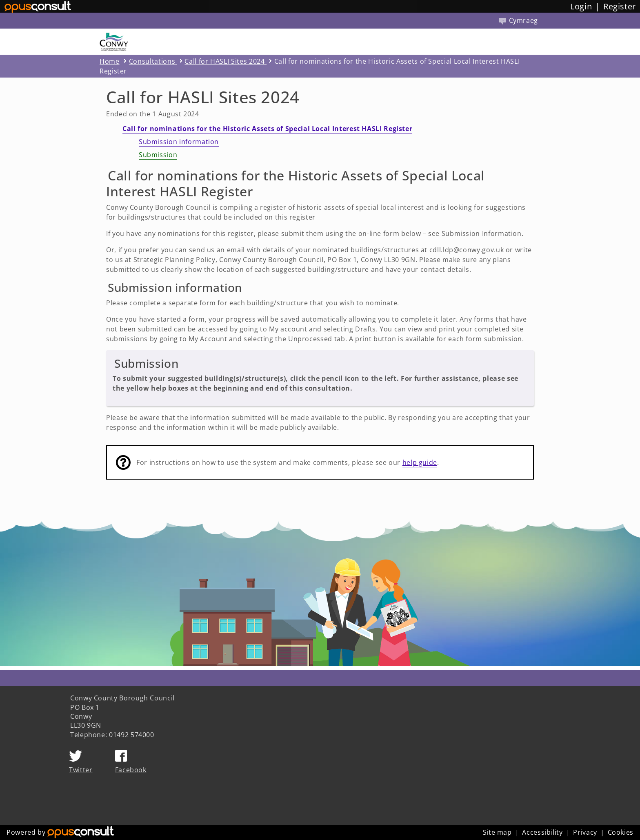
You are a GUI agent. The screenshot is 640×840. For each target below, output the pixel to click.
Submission (158, 155)
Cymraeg (518, 20)
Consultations (153, 61)
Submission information (179, 142)
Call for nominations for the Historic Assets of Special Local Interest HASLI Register (267, 129)
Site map (497, 832)
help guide (420, 462)
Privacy (585, 832)
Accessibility (542, 832)
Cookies (621, 832)
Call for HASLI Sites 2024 (226, 61)
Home (110, 61)
